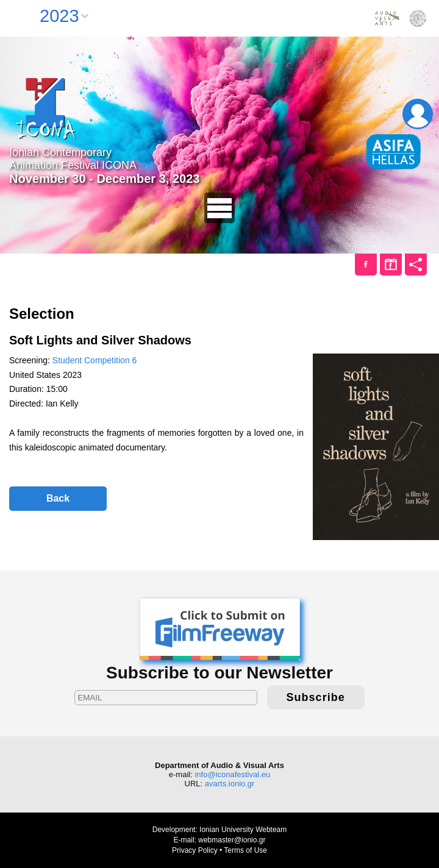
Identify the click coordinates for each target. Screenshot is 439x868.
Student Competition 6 (95, 360)
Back (58, 498)
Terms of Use (245, 850)
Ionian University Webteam (243, 830)
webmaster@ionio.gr (232, 840)
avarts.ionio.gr (230, 784)
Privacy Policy (195, 850)
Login (418, 114)
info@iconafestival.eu (232, 774)
